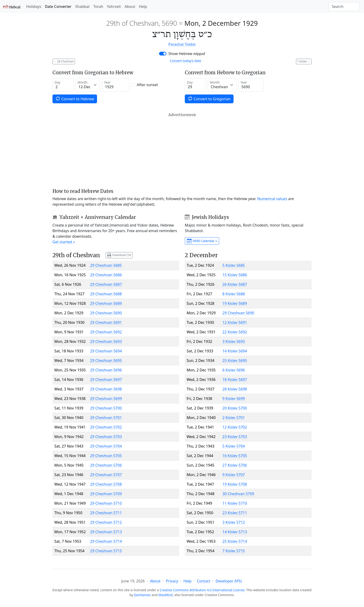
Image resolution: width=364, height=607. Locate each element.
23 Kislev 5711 (235, 513)
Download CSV (119, 255)
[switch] (163, 54)
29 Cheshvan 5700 (106, 408)
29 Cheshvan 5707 (106, 475)
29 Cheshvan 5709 (106, 494)
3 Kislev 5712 (234, 522)
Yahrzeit (114, 6)
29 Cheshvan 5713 (106, 532)
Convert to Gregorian (209, 99)
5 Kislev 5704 (234, 446)
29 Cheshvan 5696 (106, 370)
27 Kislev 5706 (235, 465)
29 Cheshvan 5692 (106, 332)
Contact (204, 581)
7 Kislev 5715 (234, 551)
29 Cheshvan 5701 (106, 418)
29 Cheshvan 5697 (106, 380)
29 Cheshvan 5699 (106, 399)
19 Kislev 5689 (235, 303)
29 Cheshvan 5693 (106, 341)
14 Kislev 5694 (235, 351)
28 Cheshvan (64, 61)
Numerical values (272, 199)
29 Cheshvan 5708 (106, 484)
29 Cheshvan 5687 (106, 284)
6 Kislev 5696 (234, 370)
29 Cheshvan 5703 (106, 437)
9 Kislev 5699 (234, 399)
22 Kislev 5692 (235, 332)
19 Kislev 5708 (235, 484)
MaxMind (166, 595)
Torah (98, 6)
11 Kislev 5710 (235, 503)
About (130, 6)
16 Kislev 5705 (235, 456)
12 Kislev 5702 (235, 427)
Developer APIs (229, 581)
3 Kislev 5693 (234, 341)
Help (143, 6)
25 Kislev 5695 (235, 360)
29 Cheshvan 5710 (106, 503)
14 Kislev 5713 (235, 532)
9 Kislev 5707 (234, 475)
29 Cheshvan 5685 (106, 265)
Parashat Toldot (182, 44)
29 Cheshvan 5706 (106, 465)
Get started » (64, 242)
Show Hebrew (187, 54)
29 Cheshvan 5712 (106, 522)
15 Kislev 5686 (235, 275)
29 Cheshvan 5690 (106, 313)
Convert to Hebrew (75, 99)
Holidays (34, 6)
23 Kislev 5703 (235, 437)
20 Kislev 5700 (235, 408)
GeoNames (142, 595)
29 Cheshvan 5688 (106, 294)
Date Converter (58, 6)
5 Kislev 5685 (234, 265)
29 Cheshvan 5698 (106, 389)
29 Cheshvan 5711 (106, 513)
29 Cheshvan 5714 (106, 541)
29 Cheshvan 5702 (106, 427)
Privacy (172, 581)
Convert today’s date (186, 61)
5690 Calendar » (202, 241)
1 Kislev (304, 61)
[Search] (344, 6)
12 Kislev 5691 (235, 322)
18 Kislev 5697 (235, 380)
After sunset (147, 85)
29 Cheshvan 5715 (106, 551)
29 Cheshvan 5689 (106, 303)
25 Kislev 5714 (235, 541)
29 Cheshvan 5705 (106, 456)
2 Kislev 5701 (234, 418)
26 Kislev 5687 (235, 284)
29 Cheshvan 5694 (106, 351)
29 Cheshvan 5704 (106, 446)
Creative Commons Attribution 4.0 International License (202, 590)
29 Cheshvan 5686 (106, 275)
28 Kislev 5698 (235, 389)
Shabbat (82, 6)
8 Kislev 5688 (234, 294)
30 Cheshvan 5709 (238, 494)
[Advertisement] (182, 150)
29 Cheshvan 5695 (106, 360)
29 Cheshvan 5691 (106, 322)
